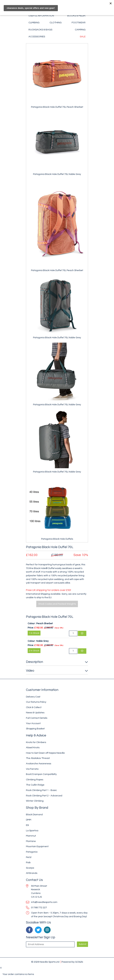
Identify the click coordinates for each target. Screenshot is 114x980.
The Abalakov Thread (38, 758)
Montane (31, 841)
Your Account (33, 723)
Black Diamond (34, 815)
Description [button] (34, 662)
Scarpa (30, 868)
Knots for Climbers (36, 742)
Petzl (29, 857)
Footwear (79, 23)
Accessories (37, 37)
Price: (31, 628)
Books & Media (76, 16)
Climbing (34, 23)
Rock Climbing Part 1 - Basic (41, 790)
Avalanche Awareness (39, 764)
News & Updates (35, 713)
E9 (27, 825)
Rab (28, 862)
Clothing (56, 23)
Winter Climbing (35, 801)
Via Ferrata (32, 769)
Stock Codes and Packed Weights (57, 604)
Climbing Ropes (35, 780)
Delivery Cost (33, 697)
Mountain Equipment (37, 846)
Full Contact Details (37, 718)
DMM (29, 820)
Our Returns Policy (36, 702)
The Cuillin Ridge (35, 785)
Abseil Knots (33, 747)
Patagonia (32, 852)
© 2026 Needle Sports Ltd (45, 962)
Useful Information (41, 16)
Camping (80, 30)
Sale (83, 37)
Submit (83, 944)
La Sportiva (32, 831)
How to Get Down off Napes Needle (45, 753)
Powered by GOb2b (72, 962)
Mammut (31, 836)
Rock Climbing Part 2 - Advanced (44, 796)
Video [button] (30, 671)
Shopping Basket (35, 729)
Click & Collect (34, 707)
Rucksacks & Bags (40, 30)
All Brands (32, 873)
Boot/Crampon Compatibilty (41, 774)
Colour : (32, 623)
